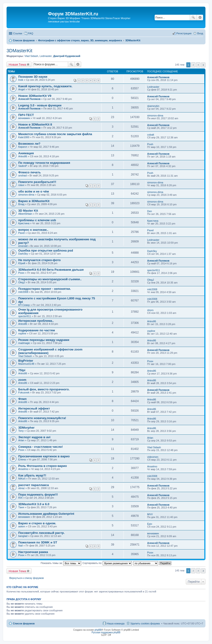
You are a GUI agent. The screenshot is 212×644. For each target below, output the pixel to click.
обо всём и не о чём (34, 191)
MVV (150, 514)
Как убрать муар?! (32, 475)
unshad (22, 175)
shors (150, 310)
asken (22, 526)
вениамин (24, 118)
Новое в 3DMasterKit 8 (35, 124)
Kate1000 (24, 137)
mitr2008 (23, 292)
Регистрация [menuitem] (184, 33)
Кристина (24, 223)
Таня (21, 507)
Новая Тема (17, 64)
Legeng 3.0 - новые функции (40, 105)
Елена (22, 459)
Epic (150, 524)
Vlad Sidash (31, 56)
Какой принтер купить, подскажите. (45, 86)
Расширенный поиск (200, 17)
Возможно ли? (29, 144)
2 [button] (193, 65)
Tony (21, 431)
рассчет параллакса (34, 485)
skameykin (153, 106)
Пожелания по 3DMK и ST (38, 542)
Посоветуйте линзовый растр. (41, 533)
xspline (22, 333)
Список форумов (24, 623)
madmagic (24, 343)
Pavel (22, 233)
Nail (20, 546)
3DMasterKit (19, 51)
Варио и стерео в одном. (37, 523)
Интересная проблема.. (36, 321)
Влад (21, 204)
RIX (20, 498)
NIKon (22, 479)
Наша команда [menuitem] (115, 623)
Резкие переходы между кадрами (44, 340)
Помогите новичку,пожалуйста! (42, 418)
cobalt (151, 135)
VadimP (23, 166)
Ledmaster (46, 56)
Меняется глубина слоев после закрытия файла (55, 134)
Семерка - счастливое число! (40, 447)
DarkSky (23, 254)
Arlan (21, 440)
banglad (23, 536)
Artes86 (23, 156)
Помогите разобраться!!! (37, 182)
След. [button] (203, 65)
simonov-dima (155, 115)
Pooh (150, 144)
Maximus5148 (26, 364)
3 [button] (198, 65)
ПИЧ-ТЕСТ (26, 115)
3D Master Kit (28, 211)
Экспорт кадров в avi (34, 437)
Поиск (193, 17)
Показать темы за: (61, 563)
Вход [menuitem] (200, 33)
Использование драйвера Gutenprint (46, 514)
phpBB (98, 630)
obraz (22, 488)
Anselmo (23, 469)
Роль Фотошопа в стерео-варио (43, 466)
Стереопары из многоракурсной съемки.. (50, 279)
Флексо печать (29, 172)
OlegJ (22, 282)
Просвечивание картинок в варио (44, 456)
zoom (22, 380)
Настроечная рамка (33, 552)
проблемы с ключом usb (37, 220)
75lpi (22, 370)
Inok (21, 80)
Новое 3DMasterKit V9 (35, 96)
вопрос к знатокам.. (33, 230)
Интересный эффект (34, 408)
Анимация (26, 153)
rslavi (21, 185)
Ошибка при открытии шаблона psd (46, 250)
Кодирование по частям (37, 330)
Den (150, 211)
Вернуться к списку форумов (27, 578)
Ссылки (18, 33)
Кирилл (23, 147)
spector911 (154, 270)
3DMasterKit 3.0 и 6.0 (34, 504)
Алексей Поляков (158, 77)
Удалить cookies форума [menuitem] (145, 623)
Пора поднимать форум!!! (38, 495)
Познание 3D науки (33, 77)
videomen (153, 457)
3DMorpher (26, 428)
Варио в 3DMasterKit (34, 201)
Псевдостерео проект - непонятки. (45, 289)
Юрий (22, 263)
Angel (22, 89)
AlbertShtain (25, 214)
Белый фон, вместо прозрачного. (44, 389)
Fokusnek (24, 392)
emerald (23, 246)
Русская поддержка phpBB (106, 632)
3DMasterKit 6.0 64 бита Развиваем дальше (51, 270)
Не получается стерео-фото (39, 260)
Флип (22, 399)
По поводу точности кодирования (44, 163)
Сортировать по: (107, 563)
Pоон (21, 273)
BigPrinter (26, 361)
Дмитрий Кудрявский (67, 56)
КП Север (24, 305)
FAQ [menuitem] (31, 33)
